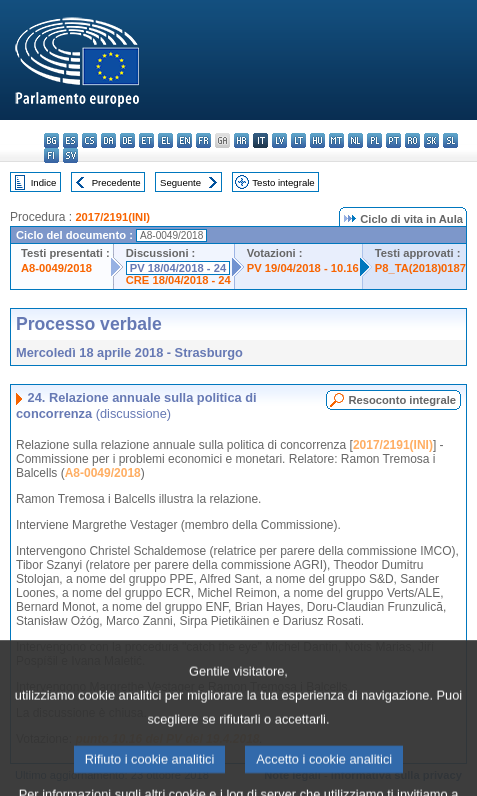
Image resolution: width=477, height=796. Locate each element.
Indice (44, 182)
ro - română (412, 140)
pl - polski (374, 140)
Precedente (116, 182)
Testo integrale (283, 182)
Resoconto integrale (402, 400)
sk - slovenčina (431, 140)
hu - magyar (317, 140)
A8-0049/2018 (56, 268)
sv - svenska (70, 155)
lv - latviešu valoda (279, 140)
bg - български (51, 140)
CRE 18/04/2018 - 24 (178, 280)
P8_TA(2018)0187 (420, 268)
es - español (70, 140)
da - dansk (108, 140)
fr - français (203, 140)
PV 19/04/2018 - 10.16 (303, 268)
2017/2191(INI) (112, 217)
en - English (184, 140)
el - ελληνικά (165, 140)
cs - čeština (89, 140)
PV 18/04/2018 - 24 (178, 268)
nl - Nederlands (355, 140)
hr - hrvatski (241, 140)
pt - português (393, 140)
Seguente (180, 182)
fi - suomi (51, 155)
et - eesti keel (146, 140)
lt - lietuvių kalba (298, 140)
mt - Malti (336, 140)
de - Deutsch (127, 140)
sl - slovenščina (450, 140)
